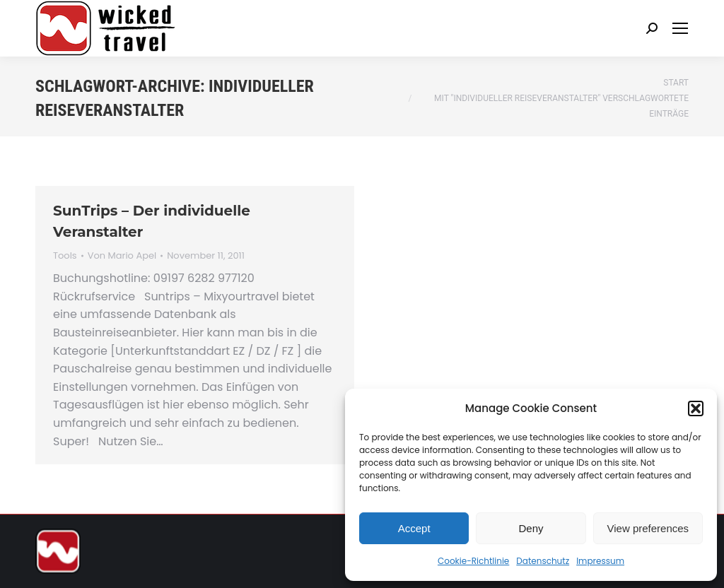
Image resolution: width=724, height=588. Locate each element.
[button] (696, 408)
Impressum (600, 561)
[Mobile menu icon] (680, 28)
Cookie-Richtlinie (473, 561)
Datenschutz (543, 561)
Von (122, 256)
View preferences (648, 528)
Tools (65, 255)
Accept (414, 528)
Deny (531, 528)
